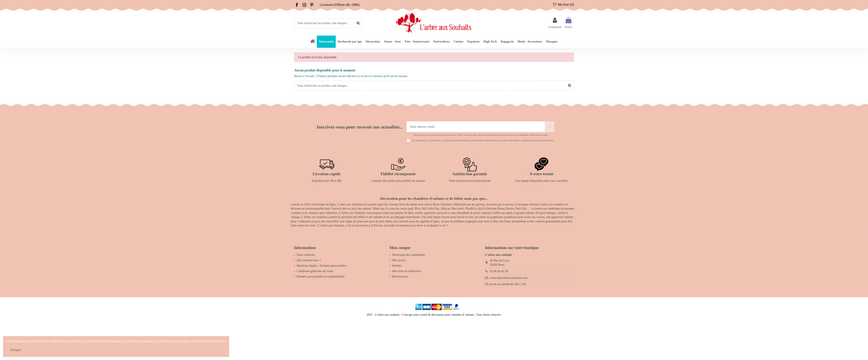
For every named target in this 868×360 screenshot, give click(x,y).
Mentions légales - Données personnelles (321, 266)
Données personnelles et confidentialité (321, 277)
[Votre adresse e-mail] (476, 127)
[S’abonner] (549, 127)
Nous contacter (306, 255)
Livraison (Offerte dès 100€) (339, 5)
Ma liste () (563, 4)
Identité (397, 266)
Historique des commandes (409, 255)
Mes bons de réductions (407, 271)
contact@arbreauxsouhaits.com (509, 278)
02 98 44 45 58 (499, 271)
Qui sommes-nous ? (309, 260)
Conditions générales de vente (315, 271)
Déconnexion (400, 277)
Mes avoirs (399, 260)
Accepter (16, 350)
